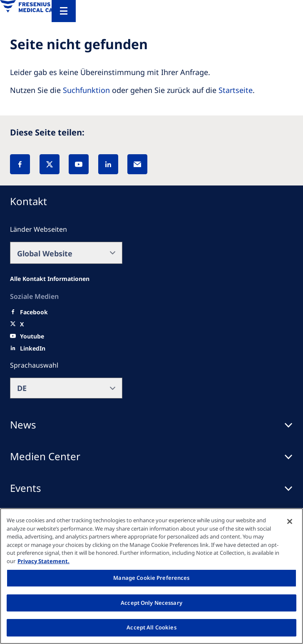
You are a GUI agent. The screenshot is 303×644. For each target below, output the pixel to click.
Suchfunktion (86, 90)
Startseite (236, 90)
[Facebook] (20, 164)
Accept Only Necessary (151, 603)
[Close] (290, 521)
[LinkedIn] (108, 164)
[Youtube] (32, 336)
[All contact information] (50, 279)
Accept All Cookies (151, 627)
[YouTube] (79, 164)
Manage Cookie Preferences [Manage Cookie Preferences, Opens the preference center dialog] (151, 578)
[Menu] (64, 11)
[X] (50, 164)
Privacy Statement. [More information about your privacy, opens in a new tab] (43, 561)
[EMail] (137, 164)
